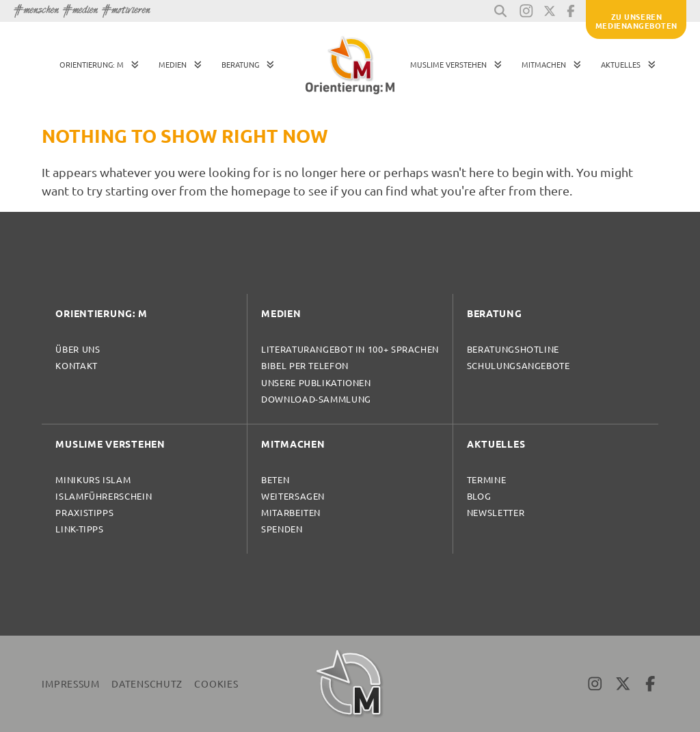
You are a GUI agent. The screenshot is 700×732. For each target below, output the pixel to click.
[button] (500, 11)
